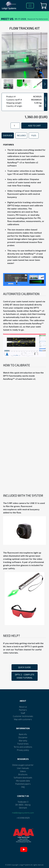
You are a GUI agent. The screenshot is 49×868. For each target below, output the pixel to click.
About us (23, 707)
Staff (23, 713)
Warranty (23, 741)
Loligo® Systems (25, 865)
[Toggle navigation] (30, 6)
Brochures (23, 774)
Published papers (23, 784)
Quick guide (24, 667)
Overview (8, 135)
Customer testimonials (23, 716)
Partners (23, 710)
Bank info (23, 734)
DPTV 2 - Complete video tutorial (25, 676)
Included (21, 135)
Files (34, 135)
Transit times (23, 744)
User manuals (23, 768)
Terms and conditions (23, 747)
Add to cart (34, 126)
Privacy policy (23, 750)
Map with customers (23, 719)
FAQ (23, 787)
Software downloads (23, 778)
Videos (23, 771)
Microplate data (23, 781)
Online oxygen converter (23, 765)
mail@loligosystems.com (23, 813)
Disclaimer (23, 737)
